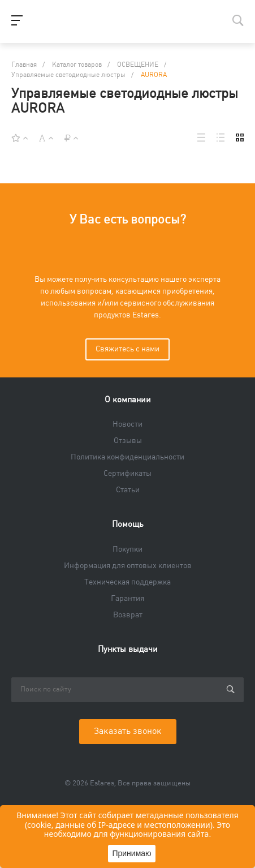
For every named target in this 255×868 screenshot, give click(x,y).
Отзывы (128, 441)
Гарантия (127, 599)
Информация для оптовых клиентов (128, 566)
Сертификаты (127, 474)
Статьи (128, 490)
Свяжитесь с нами (127, 349)
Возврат (128, 615)
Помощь (128, 524)
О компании (128, 400)
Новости (127, 424)
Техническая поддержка (127, 582)
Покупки (127, 549)
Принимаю (131, 853)
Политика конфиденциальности (127, 457)
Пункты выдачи (128, 649)
